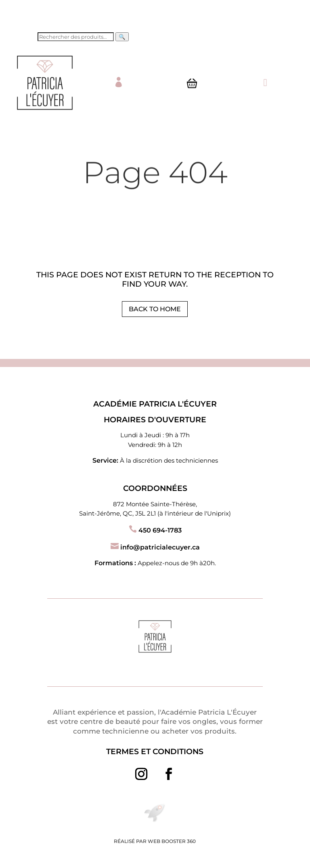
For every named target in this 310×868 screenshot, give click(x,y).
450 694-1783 (155, 530)
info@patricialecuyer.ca (155, 547)
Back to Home (155, 309)
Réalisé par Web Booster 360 (155, 841)
